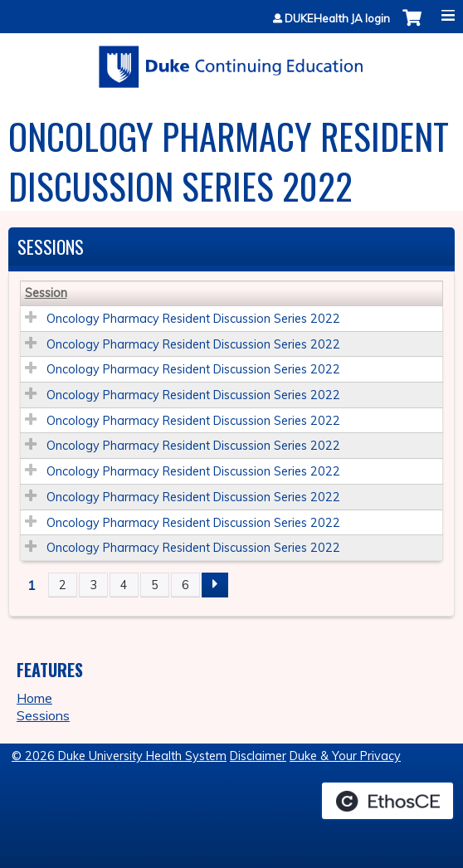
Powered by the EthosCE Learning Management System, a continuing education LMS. (387, 801)
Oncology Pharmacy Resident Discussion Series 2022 (193, 319)
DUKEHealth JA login (337, 19)
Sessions (43, 715)
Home (34, 698)
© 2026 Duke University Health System (119, 756)
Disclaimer (258, 756)
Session (46, 293)
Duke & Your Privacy (345, 756)
